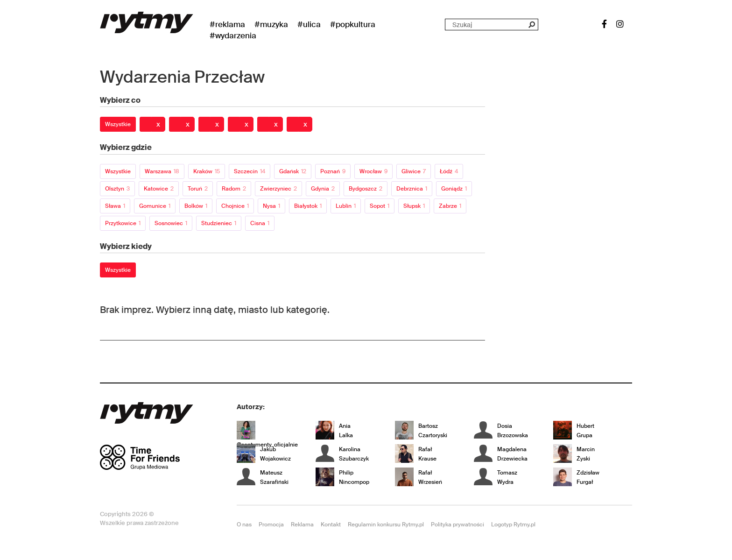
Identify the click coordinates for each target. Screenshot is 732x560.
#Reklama (227, 24)
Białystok (308, 206)
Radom (234, 189)
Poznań (333, 171)
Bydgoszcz (366, 189)
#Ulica (309, 24)
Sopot (380, 206)
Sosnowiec (171, 223)
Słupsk (414, 206)
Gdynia (323, 189)
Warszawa (162, 171)
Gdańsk (293, 171)
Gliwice (414, 171)
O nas (244, 525)
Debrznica (412, 189)
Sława (115, 206)
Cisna (260, 223)
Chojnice (235, 206)
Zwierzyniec (278, 189)
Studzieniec (219, 223)
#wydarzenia (233, 35)
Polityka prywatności (457, 525)
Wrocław (373, 171)
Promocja (271, 525)
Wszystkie (118, 124)
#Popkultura (353, 24)
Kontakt (331, 525)
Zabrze (450, 206)
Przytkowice (123, 223)
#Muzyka (271, 24)
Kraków (207, 171)
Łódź (449, 171)
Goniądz (454, 189)
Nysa (271, 206)
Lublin (346, 206)
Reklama (302, 525)
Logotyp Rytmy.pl (513, 525)
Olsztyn (117, 189)
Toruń (198, 189)
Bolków (196, 206)
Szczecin (250, 171)
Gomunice (155, 206)
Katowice (159, 189)
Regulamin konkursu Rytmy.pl (386, 525)
